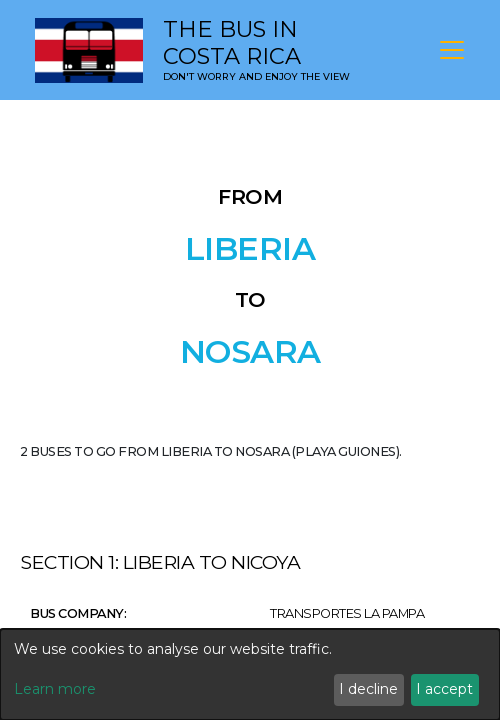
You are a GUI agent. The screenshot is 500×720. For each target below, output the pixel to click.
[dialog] (250, 674)
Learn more (55, 689)
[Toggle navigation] (452, 50)
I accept (444, 689)
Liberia (250, 249)
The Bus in (232, 43)
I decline (368, 689)
